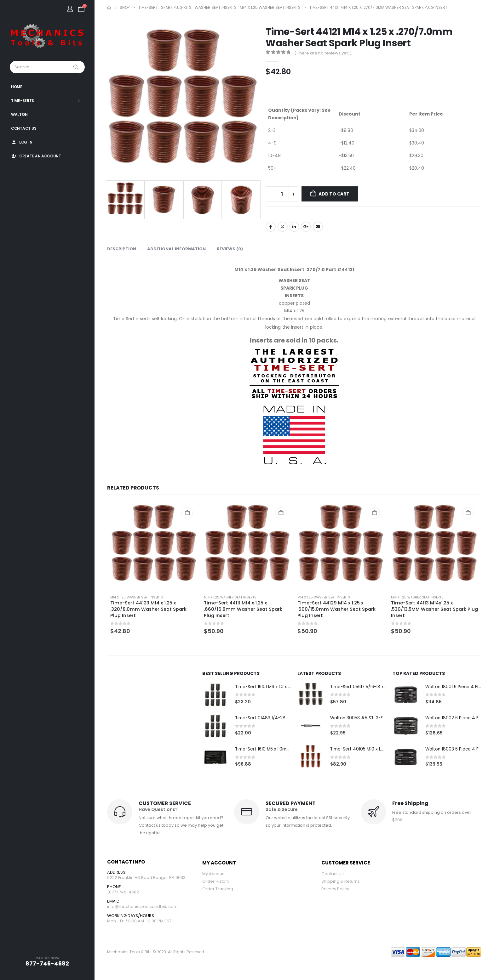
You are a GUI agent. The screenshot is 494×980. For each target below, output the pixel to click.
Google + (306, 227)
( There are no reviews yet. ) (323, 53)
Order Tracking (218, 889)
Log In (22, 142)
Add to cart (334, 194)
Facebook (271, 227)
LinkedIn (294, 227)
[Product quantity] (282, 194)
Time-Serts (23, 101)
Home (17, 87)
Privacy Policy (335, 889)
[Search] (77, 67)
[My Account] (70, 9)
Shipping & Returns (341, 882)
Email (318, 227)
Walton (19, 114)
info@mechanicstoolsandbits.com (142, 908)
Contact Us (24, 128)
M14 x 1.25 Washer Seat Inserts (137, 597)
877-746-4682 (47, 963)
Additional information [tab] (176, 249)
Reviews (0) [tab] (230, 249)
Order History (216, 882)
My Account (214, 874)
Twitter (283, 227)
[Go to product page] (154, 546)
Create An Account (36, 156)
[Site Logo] (47, 37)
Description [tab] (122, 249)
